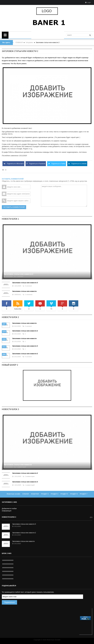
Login (88, 2)
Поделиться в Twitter (57, 164)
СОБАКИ (26, 494)
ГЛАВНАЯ (19, 42)
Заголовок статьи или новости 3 (25, 283)
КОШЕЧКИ (35, 494)
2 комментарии (29, 476)
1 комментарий (20, 467)
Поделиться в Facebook (36, 164)
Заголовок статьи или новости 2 (18, 274)
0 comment (27, 286)
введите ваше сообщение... (64, 196)
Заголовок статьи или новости (24, 291)
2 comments (28, 295)
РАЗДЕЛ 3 (45, 494)
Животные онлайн (13, 494)
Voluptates (29, 42)
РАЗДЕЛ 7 (84, 494)
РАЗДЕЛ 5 (64, 494)
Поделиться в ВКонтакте (13, 164)
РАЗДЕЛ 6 (74, 494)
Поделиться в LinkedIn (77, 164)
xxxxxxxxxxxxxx (8, 560)
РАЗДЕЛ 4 (55, 494)
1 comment (19, 276)
